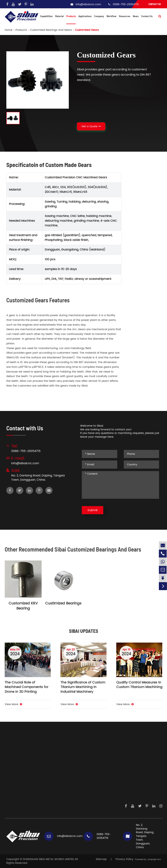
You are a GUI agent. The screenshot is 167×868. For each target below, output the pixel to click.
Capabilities (46, 16)
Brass (89, 781)
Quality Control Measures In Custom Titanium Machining (139, 685)
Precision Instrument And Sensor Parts (23, 776)
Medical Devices (120, 776)
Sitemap (101, 859)
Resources (125, 16)
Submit (93, 510)
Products (71, 16)
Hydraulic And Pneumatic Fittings (23, 767)
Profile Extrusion (56, 781)
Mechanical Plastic (93, 774)
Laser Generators (122, 767)
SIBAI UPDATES (84, 631)
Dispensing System (122, 800)
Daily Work (151, 776)
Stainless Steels (95, 756)
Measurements (124, 792)
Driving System (124, 751)
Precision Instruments (122, 785)
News (136, 16)
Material (59, 16)
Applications (85, 16)
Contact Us (155, 4)
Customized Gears (87, 30)
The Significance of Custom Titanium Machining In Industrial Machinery (83, 687)
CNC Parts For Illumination (23, 783)
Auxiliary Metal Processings (63, 756)
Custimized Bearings (63, 603)
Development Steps (153, 763)
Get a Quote (91, 126)
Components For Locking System (22, 791)
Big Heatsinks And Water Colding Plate (22, 758)
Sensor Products (120, 758)
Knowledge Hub (151, 783)
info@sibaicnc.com (88, 4)
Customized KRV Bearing (23, 606)
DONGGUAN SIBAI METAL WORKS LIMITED (48, 859)
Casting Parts (15, 798)
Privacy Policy (124, 859)
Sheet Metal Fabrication (61, 762)
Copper (90, 787)
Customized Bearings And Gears (51, 30)
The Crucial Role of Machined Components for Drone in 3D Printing (27, 687)
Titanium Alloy (94, 767)
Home (9, 30)
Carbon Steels (94, 762)
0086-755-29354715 (126, 4)
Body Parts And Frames (21, 751)
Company (99, 16)
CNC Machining (56, 751)
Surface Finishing (57, 767)
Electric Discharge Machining (57, 774)
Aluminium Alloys (96, 751)
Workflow (111, 16)
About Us (150, 756)
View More (13, 704)
